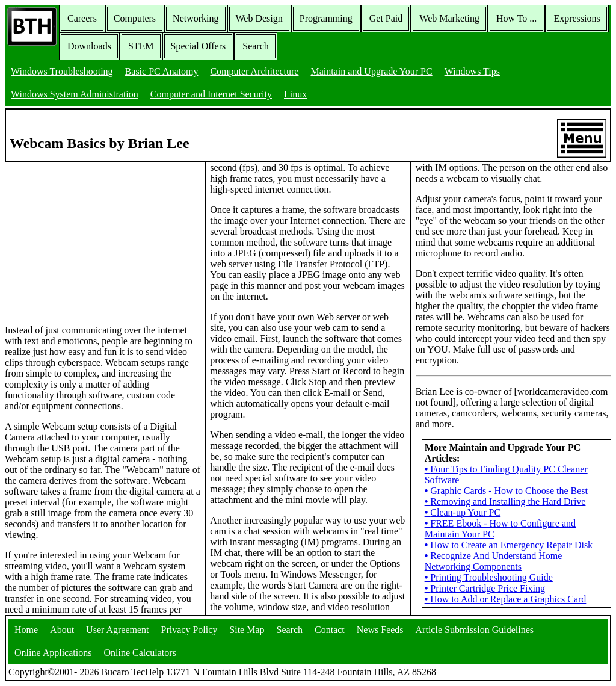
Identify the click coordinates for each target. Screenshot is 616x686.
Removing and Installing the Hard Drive (505, 502)
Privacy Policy (189, 630)
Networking (196, 18)
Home (26, 630)
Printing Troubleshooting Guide (489, 577)
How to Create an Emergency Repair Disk (509, 545)
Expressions (577, 18)
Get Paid (386, 18)
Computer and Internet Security (211, 94)
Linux (295, 94)
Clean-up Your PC (463, 512)
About (62, 630)
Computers (135, 18)
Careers (82, 18)
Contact (330, 630)
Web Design (259, 18)
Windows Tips (472, 71)
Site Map (247, 630)
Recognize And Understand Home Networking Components (494, 561)
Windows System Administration (75, 94)
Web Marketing (449, 18)
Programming (326, 18)
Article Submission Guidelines (475, 630)
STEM (141, 46)
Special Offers (199, 46)
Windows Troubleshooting (62, 71)
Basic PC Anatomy (162, 71)
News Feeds (380, 630)
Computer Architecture (254, 71)
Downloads (89, 46)
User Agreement (117, 630)
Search (256, 46)
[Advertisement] (95, 238)
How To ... (516, 18)
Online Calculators (140, 653)
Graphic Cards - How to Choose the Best (506, 491)
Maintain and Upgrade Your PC (371, 71)
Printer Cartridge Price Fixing (485, 588)
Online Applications (53, 653)
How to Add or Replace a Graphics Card (506, 599)
